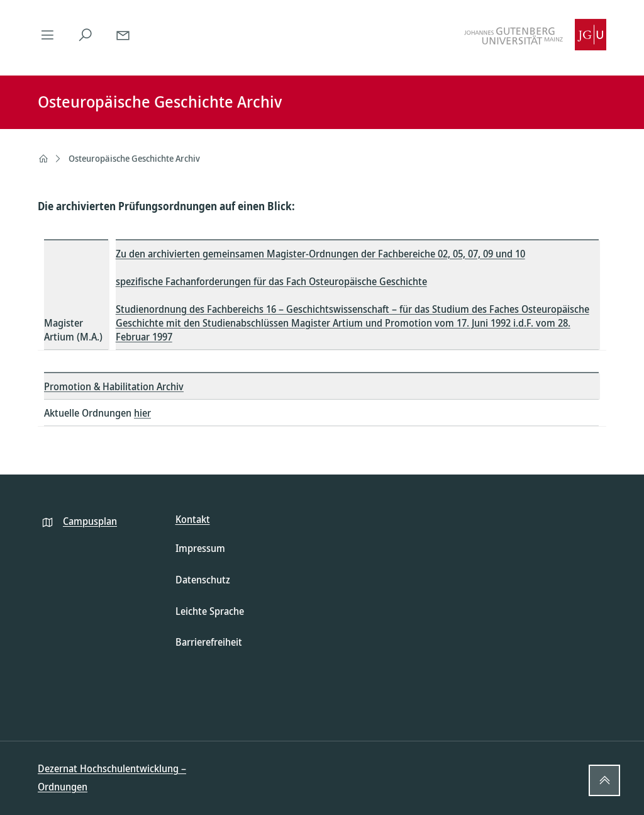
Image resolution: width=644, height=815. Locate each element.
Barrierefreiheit (209, 642)
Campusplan (90, 521)
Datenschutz (203, 580)
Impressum (200, 548)
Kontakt (193, 519)
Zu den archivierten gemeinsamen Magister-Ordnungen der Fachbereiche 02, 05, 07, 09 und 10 (320, 254)
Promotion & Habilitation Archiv (114, 386)
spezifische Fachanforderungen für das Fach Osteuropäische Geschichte (271, 281)
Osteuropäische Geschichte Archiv (134, 158)
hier (142, 413)
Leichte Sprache (210, 611)
